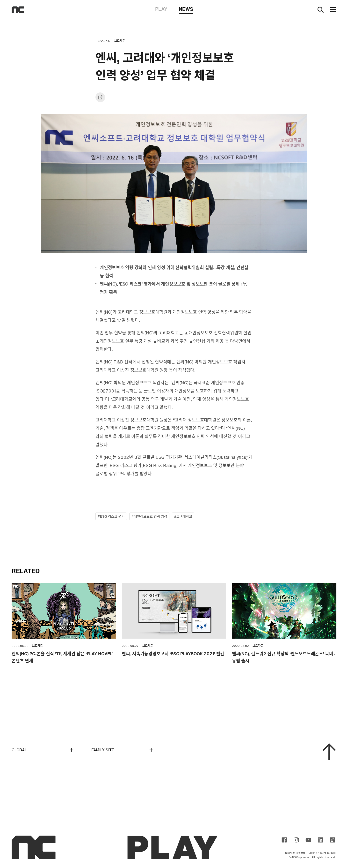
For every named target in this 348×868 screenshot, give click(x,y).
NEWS (186, 10)
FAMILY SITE (123, 750)
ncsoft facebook (284, 840)
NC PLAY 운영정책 (295, 853)
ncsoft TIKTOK (333, 840)
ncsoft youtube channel (308, 840)
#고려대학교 (183, 516)
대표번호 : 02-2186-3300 (322, 853)
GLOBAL (43, 750)
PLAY (161, 9)
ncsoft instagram (296, 840)
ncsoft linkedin (320, 840)
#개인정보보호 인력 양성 (149, 516)
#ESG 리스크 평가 (111, 516)
